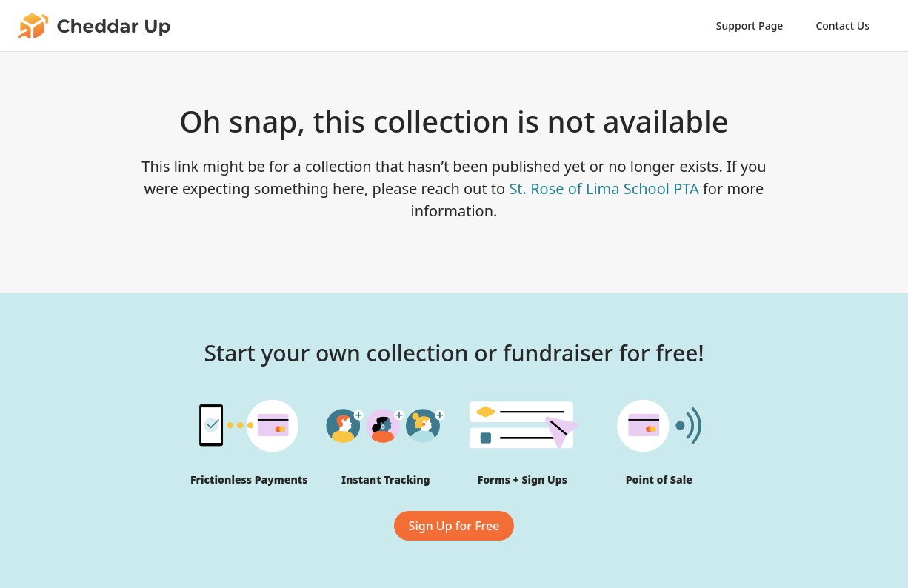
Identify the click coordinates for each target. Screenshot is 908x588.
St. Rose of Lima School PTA (604, 188)
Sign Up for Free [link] (454, 526)
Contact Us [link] (842, 26)
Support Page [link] (750, 26)
